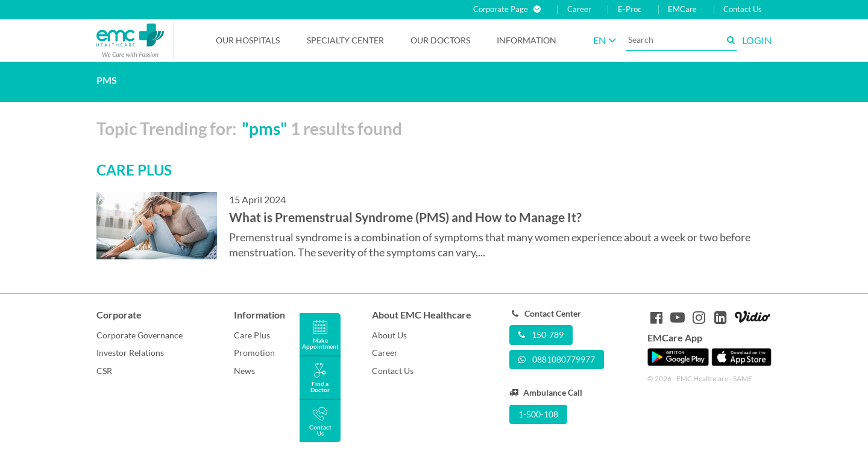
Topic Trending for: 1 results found (249, 128)
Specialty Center (345, 40)
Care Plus (252, 335)
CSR (104, 371)
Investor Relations (130, 353)
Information (527, 40)
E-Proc (630, 9)
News (244, 371)
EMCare (682, 9)
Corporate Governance (140, 335)
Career (579, 9)
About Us (389, 335)
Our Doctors (440, 40)
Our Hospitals (248, 40)
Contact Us (743, 9)
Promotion (254, 353)
